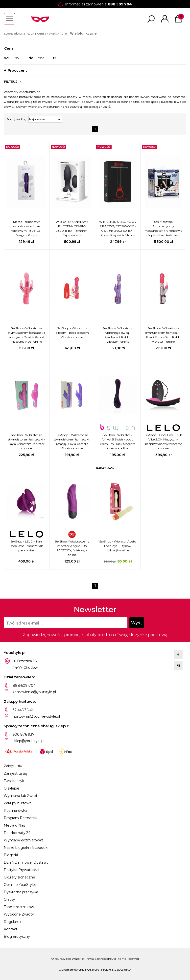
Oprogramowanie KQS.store (79, 970)
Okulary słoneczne (19, 877)
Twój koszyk (14, 781)
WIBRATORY (58, 33)
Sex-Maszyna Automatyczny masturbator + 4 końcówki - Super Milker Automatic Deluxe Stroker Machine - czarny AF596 (163, 229)
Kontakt (11, 929)
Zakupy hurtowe (18, 803)
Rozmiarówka (15, 811)
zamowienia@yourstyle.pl (34, 692)
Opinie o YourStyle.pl (21, 885)
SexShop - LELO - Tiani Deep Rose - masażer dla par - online (26, 546)
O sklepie (12, 788)
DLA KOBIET (37, 33)
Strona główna (14, 33)
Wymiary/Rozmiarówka (24, 840)
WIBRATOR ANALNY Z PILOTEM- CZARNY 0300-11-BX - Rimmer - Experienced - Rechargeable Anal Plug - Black (72, 229)
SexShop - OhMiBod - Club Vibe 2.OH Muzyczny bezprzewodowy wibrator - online (163, 442)
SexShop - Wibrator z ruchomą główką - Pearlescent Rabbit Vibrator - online (118, 335)
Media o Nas (14, 825)
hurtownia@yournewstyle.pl (36, 716)
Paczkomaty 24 (17, 833)
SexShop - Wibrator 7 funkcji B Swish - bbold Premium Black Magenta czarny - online (118, 442)
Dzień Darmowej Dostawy (26, 862)
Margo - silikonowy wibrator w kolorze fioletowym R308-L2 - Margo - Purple (26, 228)
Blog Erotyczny (17, 937)
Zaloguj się (13, 766)
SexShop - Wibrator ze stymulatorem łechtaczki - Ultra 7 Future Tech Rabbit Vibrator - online (163, 335)
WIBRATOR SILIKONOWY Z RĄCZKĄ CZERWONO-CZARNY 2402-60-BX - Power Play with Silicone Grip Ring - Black (118, 229)
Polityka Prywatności (21, 870)
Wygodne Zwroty (19, 914)
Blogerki (11, 855)
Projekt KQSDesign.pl (116, 970)
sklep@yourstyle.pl (28, 741)
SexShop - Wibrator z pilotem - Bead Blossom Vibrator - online (72, 333)
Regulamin (13, 922)
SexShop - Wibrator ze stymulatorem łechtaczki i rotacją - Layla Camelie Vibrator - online (72, 442)
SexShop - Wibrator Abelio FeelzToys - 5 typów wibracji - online (118, 546)
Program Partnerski (20, 818)
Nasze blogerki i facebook (26, 848)
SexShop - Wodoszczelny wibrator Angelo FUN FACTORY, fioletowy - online (72, 548)
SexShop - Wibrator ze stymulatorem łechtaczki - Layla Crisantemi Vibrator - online (26, 442)
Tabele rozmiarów (19, 907)
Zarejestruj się (15, 773)
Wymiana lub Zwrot (21, 796)
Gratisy (9, 899)
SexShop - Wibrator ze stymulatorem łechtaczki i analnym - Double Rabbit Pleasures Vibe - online (26, 335)
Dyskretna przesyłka (21, 892)
